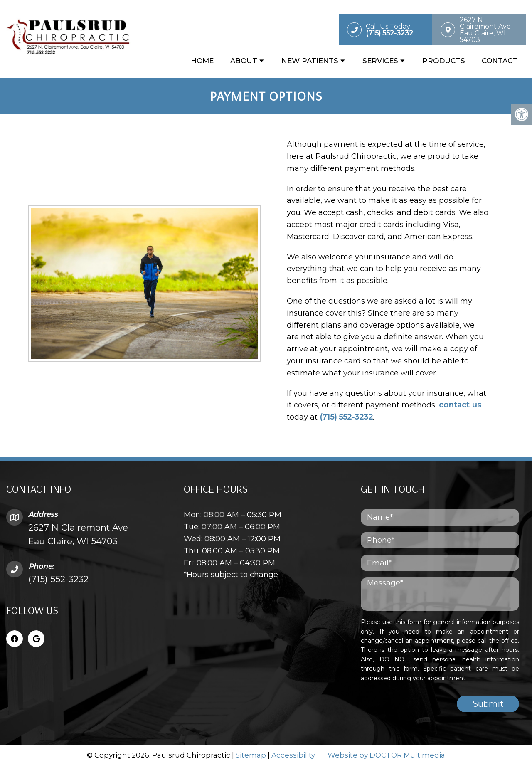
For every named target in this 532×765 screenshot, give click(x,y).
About (244, 61)
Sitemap (251, 755)
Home (202, 61)
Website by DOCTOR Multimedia (386, 755)
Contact (500, 61)
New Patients (310, 61)
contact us (458, 405)
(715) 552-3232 (344, 417)
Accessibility (293, 755)
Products (444, 61)
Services (380, 61)
